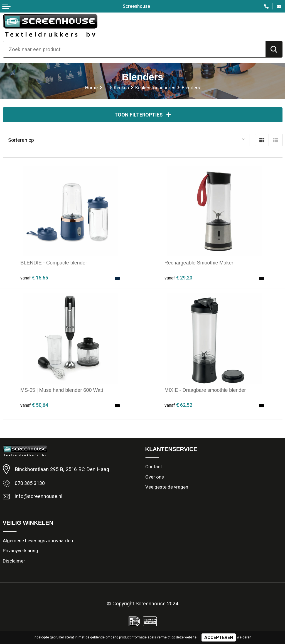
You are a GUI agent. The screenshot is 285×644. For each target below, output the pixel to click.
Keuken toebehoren (155, 88)
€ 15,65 (34, 278)
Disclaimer (14, 562)
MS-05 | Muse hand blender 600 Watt (63, 390)
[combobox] (134, 49)
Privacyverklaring (21, 552)
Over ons (155, 478)
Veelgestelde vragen (167, 488)
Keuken (121, 88)
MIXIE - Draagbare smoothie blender (206, 390)
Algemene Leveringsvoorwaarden (38, 541)
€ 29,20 (178, 278)
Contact (154, 467)
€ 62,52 (178, 405)
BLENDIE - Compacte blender (55, 263)
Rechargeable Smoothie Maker (200, 263)
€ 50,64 (34, 405)
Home (91, 88)
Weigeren (244, 637)
